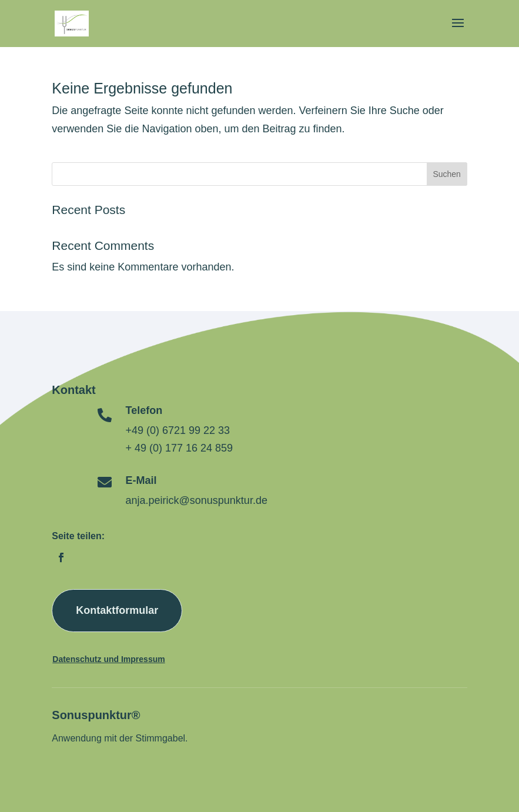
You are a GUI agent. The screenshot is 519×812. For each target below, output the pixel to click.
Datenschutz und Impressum (108, 659)
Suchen (446, 174)
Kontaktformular (117, 610)
